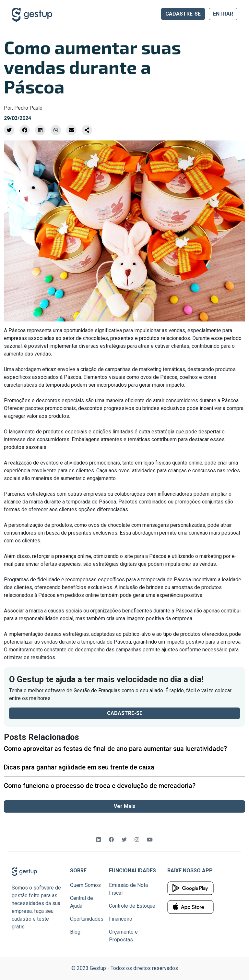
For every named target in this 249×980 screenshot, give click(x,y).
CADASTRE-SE (183, 14)
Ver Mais (125, 806)
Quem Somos (85, 885)
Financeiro (121, 919)
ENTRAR (223, 14)
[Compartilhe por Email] (71, 130)
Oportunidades (87, 919)
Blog (75, 932)
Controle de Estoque (132, 906)
